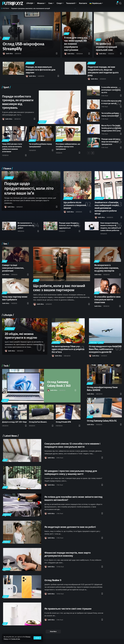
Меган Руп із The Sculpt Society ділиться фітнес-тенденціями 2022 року (112, 128)
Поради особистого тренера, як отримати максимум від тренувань (18, 102)
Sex (67, 34)
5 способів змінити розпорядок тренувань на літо (111, 90)
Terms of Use (15, 639)
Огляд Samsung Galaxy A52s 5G (102, 421)
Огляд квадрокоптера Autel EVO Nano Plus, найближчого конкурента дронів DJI (105, 349)
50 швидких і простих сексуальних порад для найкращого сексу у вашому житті (71, 472)
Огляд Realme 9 (53, 580)
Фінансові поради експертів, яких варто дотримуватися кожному (68, 554)
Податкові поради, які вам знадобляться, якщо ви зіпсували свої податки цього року (103, 71)
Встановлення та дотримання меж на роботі (26, 225)
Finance (92, 63)
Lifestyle (30, 63)
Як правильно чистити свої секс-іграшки (68, 609)
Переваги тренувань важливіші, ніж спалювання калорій (31, 8)
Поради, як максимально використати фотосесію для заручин (40, 70)
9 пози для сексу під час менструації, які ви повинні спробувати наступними (76, 44)
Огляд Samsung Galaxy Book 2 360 (59, 384)
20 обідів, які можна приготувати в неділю (21, 336)
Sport (42, 122)
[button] (75, 8)
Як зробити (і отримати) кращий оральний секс (106, 47)
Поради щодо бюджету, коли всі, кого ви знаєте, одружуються (69, 225)
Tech (6, 38)
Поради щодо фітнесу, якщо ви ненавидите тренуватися (111, 142)
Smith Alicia (9, 54)
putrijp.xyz (13, 3)
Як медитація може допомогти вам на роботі (70, 527)
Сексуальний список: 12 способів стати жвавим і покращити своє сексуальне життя (72, 445)
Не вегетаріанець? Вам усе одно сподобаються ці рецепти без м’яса (68, 349)
